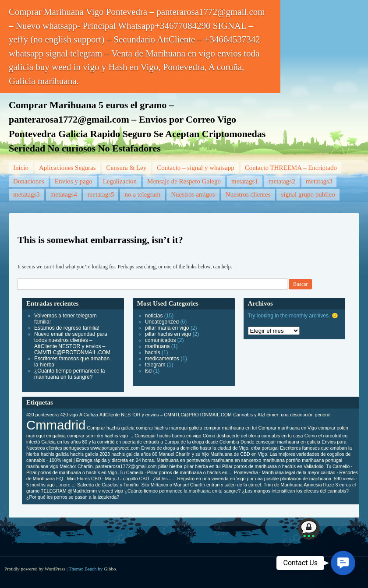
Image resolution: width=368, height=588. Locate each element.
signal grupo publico (308, 194)
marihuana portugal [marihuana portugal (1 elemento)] (322, 460)
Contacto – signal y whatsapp (196, 168)
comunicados (161, 340)
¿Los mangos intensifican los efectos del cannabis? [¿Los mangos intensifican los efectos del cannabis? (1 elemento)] (295, 491)
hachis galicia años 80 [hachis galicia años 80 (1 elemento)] (134, 454)
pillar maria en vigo (167, 328)
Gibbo (110, 569)
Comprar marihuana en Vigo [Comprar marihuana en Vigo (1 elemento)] (288, 428)
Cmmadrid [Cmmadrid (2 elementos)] (56, 425)
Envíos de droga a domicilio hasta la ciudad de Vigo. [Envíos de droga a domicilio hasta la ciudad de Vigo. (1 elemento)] (195, 448)
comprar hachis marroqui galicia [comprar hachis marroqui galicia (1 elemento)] (169, 428)
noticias (154, 316)
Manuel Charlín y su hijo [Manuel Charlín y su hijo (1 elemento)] (184, 454)
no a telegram (142, 194)
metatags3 (319, 181)
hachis (153, 352)
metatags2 (282, 181)
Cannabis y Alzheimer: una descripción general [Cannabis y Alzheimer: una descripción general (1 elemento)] (282, 415)
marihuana (157, 346)
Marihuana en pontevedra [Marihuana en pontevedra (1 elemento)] (183, 460)
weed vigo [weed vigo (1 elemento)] (113, 491)
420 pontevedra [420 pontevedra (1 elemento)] (42, 415)
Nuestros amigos (193, 194)
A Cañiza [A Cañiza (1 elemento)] (89, 415)
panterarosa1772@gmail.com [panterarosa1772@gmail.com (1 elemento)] (126, 466)
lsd (148, 371)
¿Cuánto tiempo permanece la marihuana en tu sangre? (69, 374)
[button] (343, 563)
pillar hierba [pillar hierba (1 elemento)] (170, 466)
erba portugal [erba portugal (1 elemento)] (265, 448)
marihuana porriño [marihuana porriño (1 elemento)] (281, 460)
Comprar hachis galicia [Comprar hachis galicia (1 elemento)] (111, 428)
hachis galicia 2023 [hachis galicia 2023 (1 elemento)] (90, 454)
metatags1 (245, 181)
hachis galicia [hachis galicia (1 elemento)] (55, 454)
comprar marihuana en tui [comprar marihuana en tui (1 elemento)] (230, 428)
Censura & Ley (127, 168)
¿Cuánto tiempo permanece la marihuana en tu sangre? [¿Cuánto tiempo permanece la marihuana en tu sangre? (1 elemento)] (182, 491)
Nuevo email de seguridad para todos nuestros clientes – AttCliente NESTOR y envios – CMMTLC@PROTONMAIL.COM (72, 343)
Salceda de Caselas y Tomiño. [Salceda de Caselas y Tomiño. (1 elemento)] (108, 485)
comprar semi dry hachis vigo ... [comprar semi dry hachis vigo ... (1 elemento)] (100, 436)
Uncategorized (162, 322)
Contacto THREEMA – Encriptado (291, 168)
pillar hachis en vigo (168, 334)
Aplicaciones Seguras (67, 168)
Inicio (21, 168)
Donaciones (29, 181)
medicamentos (162, 359)
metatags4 (64, 194)
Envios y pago (74, 181)
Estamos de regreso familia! (67, 328)
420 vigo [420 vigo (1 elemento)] (69, 415)
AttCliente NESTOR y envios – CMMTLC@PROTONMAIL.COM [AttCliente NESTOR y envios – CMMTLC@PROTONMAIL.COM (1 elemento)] (166, 415)
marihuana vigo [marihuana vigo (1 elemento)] (42, 466)
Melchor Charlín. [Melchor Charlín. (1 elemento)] (77, 466)
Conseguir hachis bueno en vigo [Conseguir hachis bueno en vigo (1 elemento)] (168, 436)
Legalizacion (120, 181)
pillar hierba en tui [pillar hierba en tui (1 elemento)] (202, 466)
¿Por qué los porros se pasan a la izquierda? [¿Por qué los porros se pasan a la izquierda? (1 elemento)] (73, 497)
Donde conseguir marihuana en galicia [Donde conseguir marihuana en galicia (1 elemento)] (280, 442)
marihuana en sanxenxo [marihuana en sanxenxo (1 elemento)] (236, 460)
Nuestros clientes (248, 194)
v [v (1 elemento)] (99, 491)
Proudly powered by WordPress (35, 569)
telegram (155, 365)
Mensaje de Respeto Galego (184, 181)
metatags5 (101, 194)
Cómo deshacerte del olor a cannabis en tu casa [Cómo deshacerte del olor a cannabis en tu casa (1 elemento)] (253, 436)
